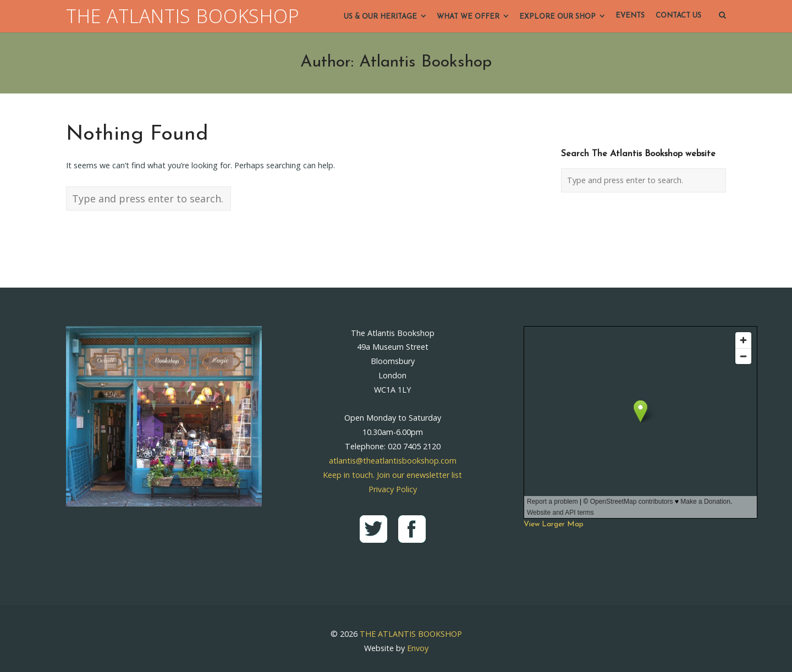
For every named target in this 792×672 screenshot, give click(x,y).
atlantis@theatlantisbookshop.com (393, 461)
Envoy (418, 648)
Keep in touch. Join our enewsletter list (392, 475)
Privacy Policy (393, 489)
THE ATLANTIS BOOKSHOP (183, 16)
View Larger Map (554, 524)
